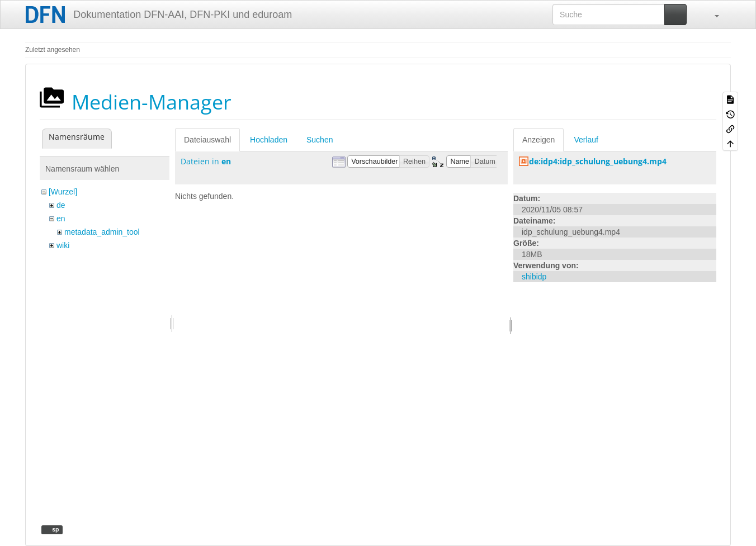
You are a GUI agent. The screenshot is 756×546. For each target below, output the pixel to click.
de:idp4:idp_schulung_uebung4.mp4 (598, 161)
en (61, 219)
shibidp (534, 277)
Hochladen (269, 140)
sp (55, 529)
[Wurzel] (63, 192)
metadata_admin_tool (102, 232)
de (61, 205)
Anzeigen (538, 140)
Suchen (320, 140)
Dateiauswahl (207, 140)
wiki (63, 245)
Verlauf (586, 140)
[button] (711, 15)
